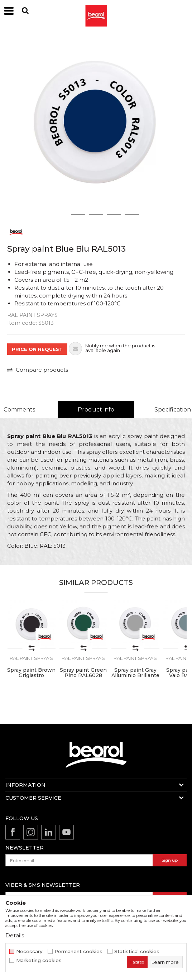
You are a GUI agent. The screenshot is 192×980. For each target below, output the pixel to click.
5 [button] (132, 215)
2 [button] (78, 215)
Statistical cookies (137, 952)
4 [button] (114, 215)
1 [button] (60, 215)
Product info (96, 410)
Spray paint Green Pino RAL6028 (83, 673)
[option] (96, 127)
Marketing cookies (39, 960)
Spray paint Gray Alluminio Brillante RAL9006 (135, 675)
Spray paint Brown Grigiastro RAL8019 (31, 675)
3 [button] (96, 215)
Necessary (29, 952)
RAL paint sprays (32, 315)
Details (15, 935)
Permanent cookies (78, 952)
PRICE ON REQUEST (37, 349)
